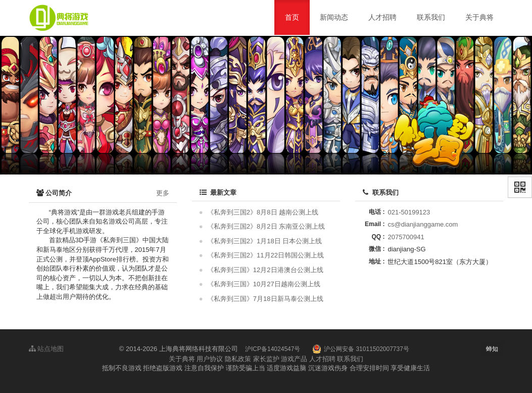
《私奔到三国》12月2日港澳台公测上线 (265, 270)
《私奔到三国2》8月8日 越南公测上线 (263, 212)
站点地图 (46, 349)
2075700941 (406, 237)
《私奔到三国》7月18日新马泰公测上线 (265, 299)
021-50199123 (409, 212)
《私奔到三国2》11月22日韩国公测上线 (265, 255)
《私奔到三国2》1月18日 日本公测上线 (265, 241)
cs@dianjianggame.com (423, 224)
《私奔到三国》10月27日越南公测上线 (264, 284)
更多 (163, 193)
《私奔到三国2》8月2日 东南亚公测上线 (266, 226)
